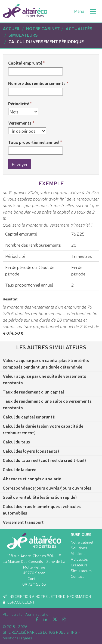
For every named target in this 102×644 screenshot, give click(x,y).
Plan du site (13, 614)
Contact (34, 578)
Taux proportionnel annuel (34, 142)
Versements (20, 123)
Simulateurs (81, 570)
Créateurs (79, 565)
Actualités (79, 559)
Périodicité (19, 103)
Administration (38, 614)
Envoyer (20, 164)
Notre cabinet (82, 542)
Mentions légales (17, 638)
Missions (78, 553)
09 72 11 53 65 (34, 584)
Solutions (79, 548)
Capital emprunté (25, 63)
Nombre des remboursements (37, 83)
